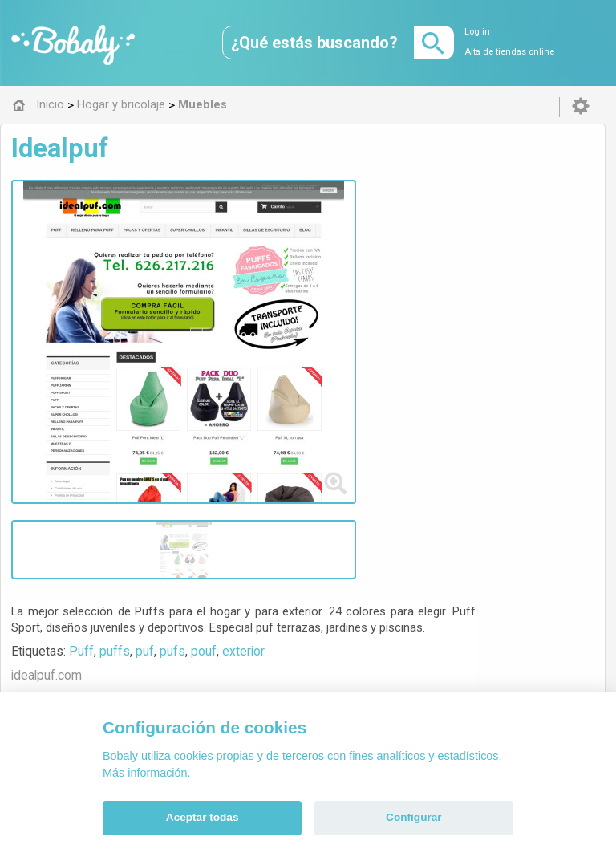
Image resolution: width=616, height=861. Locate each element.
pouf (405, 244)
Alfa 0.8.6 (232, 602)
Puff (283, 244)
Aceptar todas (203, 817)
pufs (374, 244)
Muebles (273, 489)
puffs (316, 244)
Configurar (413, 817)
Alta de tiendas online (509, 52)
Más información (145, 773)
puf (346, 244)
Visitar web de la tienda (304, 303)
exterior (445, 244)
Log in (477, 32)
